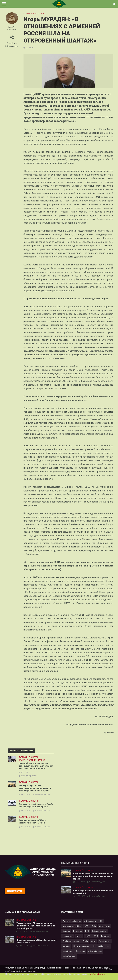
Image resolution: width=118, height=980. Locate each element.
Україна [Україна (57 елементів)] (66, 950)
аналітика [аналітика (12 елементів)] (67, 955)
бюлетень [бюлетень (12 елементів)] (80, 955)
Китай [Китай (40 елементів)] (79, 940)
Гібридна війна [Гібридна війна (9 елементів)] (99, 935)
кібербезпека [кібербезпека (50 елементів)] (69, 960)
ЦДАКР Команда (12, 28)
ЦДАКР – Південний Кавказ (32, 760)
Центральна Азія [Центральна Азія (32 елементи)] (81, 950)
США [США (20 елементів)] (93, 945)
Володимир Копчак (30, 776)
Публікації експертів (29, 757)
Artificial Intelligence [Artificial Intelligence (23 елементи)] (72, 925)
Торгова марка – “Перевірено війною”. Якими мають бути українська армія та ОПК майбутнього (36, 930)
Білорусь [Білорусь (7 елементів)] (78, 935)
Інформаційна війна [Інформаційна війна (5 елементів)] (72, 930)
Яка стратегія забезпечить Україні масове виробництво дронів (34, 807)
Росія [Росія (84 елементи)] (85, 945)
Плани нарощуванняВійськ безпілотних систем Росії (33, 825)
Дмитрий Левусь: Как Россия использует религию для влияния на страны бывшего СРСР (36, 766)
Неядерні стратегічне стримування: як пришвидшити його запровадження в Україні (35, 788)
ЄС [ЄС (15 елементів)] (101, 925)
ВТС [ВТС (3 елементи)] (87, 935)
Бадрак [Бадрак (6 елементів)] (66, 935)
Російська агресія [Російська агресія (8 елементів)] (71, 945)
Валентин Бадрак (42, 795)
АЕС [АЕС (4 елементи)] (86, 930)
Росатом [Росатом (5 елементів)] (105, 940)
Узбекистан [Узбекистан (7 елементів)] (105, 945)
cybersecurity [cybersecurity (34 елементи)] (90, 925)
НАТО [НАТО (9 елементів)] (88, 940)
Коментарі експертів (34, 14)
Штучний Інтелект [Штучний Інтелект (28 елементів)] (101, 950)
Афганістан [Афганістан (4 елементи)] (105, 930)
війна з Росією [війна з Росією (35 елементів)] (95, 955)
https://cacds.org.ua (97, 978)
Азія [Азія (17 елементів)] (94, 930)
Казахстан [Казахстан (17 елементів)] (68, 940)
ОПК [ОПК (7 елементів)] (96, 940)
